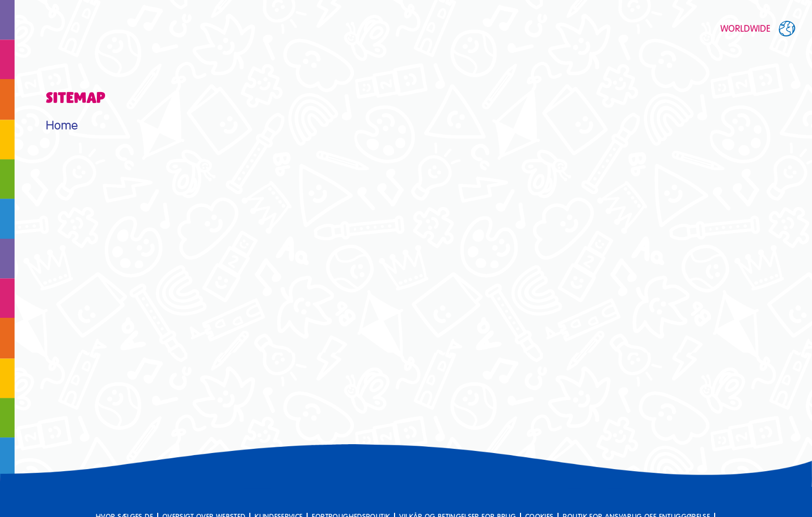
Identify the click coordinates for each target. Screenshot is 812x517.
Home (62, 126)
